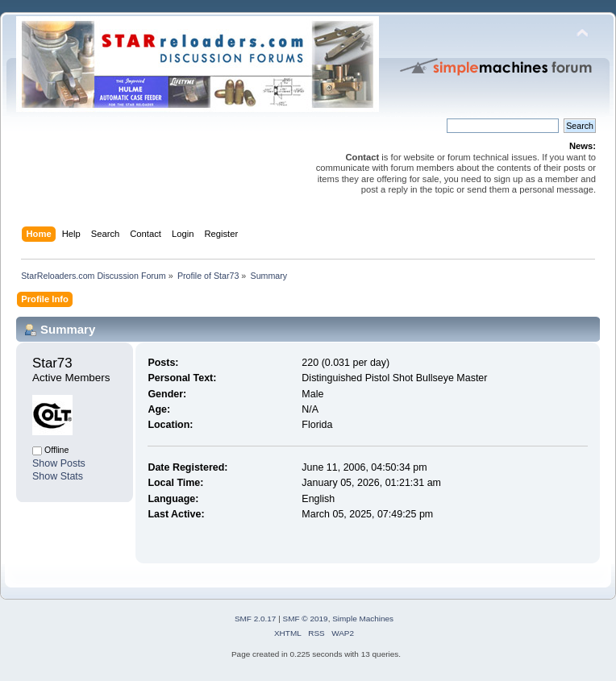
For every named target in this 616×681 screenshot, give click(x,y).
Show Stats (58, 476)
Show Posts (59, 463)
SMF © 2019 (306, 619)
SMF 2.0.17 (256, 619)
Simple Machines (363, 619)
